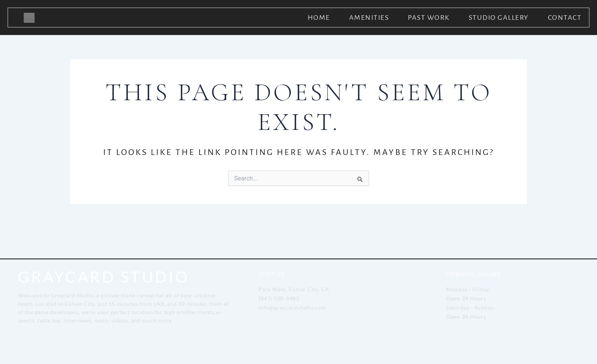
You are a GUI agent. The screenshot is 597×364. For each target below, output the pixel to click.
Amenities (369, 18)
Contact (565, 18)
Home (319, 18)
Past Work (429, 18)
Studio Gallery (499, 18)
